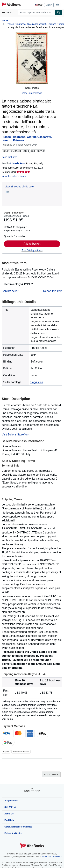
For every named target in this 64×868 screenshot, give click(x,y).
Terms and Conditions (52, 857)
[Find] (59, 13)
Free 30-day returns (32, 250)
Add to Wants (51, 774)
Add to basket (32, 244)
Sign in (49, 5)
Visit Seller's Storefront (15, 435)
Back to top (32, 791)
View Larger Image (32, 93)
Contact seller (10, 291)
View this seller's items (14, 176)
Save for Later (9, 157)
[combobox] (37, 13)
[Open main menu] (8, 13)
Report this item (53, 291)
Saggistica (37, 382)
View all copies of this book (19, 187)
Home (5, 20)
